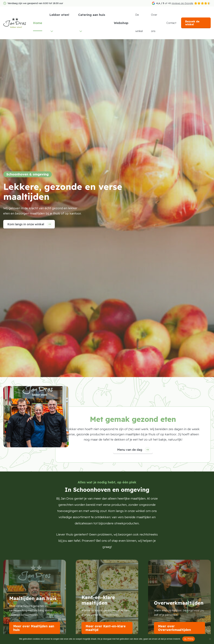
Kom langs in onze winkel (26, 224)
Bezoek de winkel (193, 23)
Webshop (123, 23)
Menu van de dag (130, 450)
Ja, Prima (189, 639)
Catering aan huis (94, 15)
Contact (172, 23)
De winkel (141, 23)
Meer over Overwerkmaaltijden (174, 628)
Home (41, 23)
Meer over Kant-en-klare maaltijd (106, 628)
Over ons (156, 23)
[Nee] (210, 639)
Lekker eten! (63, 15)
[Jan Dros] (16, 23)
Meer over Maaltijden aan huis (34, 628)
